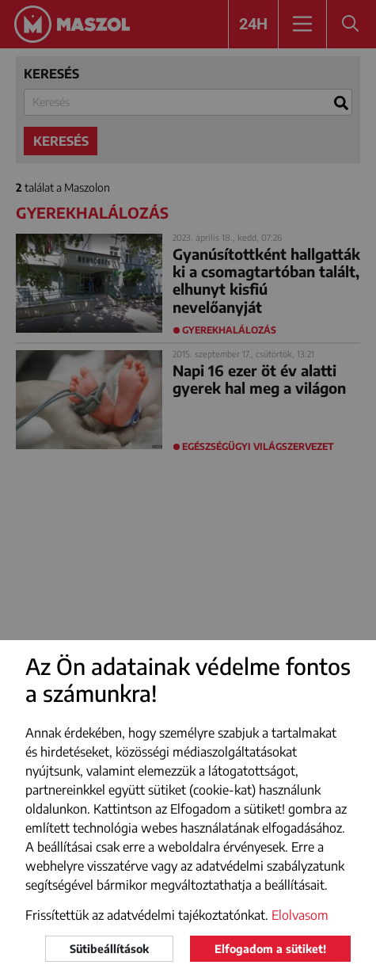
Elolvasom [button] (300, 915)
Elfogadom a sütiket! (270, 949)
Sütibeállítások (109, 949)
